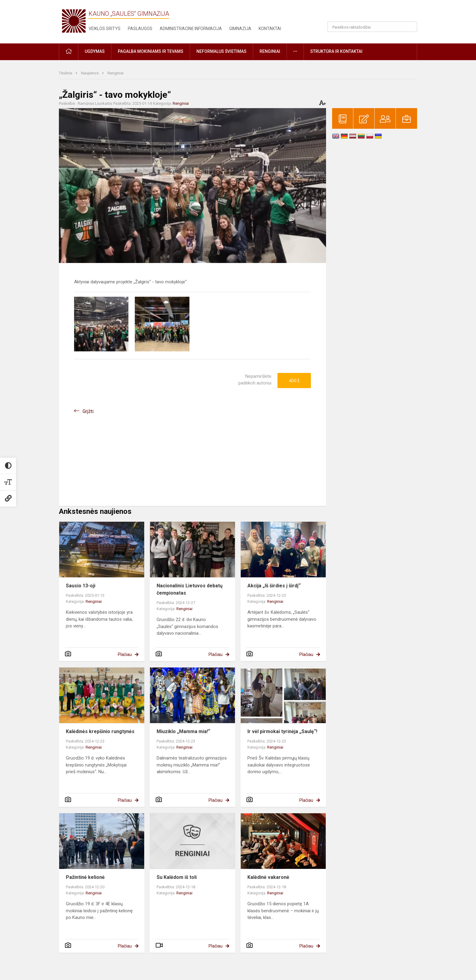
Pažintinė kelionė (85, 877)
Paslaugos (140, 29)
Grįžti (88, 411)
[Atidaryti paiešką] (410, 27)
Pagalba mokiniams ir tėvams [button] (151, 51)
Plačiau (125, 654)
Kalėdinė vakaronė (268, 877)
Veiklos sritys (105, 29)
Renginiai (116, 73)
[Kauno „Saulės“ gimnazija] (74, 20)
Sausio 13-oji (81, 586)
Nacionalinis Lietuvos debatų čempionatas (190, 589)
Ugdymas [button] (95, 51)
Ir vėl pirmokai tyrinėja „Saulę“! (282, 731)
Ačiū (294, 381)
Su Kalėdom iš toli (177, 877)
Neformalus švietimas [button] (221, 51)
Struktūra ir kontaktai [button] (336, 51)
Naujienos (90, 73)
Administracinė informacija (191, 29)
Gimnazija (240, 29)
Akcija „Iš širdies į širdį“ (274, 586)
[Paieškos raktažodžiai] (372, 27)
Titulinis (66, 73)
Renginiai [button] (270, 51)
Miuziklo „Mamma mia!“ (183, 731)
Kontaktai (270, 29)
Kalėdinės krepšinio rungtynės (100, 731)
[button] (376, 13)
